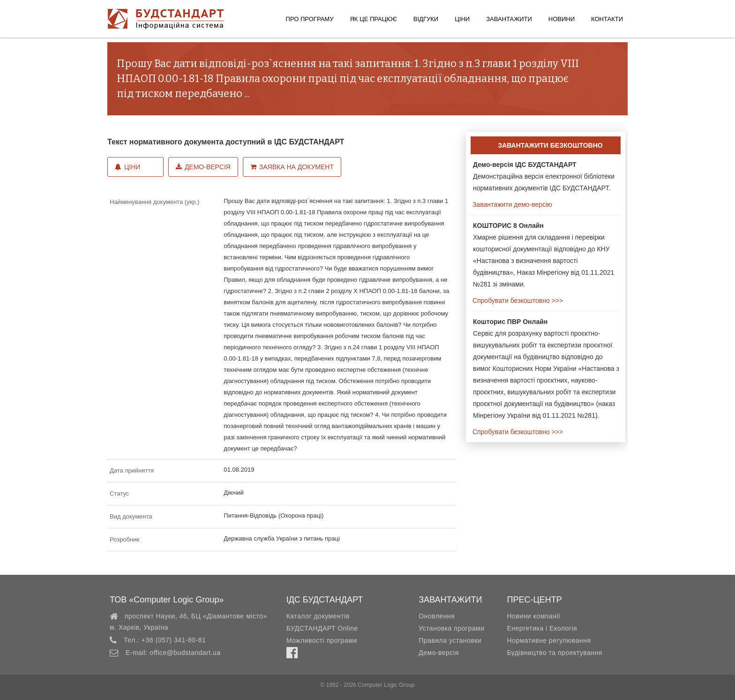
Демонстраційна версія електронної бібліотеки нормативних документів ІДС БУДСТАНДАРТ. (544, 176)
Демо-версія (203, 167)
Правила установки (450, 640)
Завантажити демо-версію (511, 204)
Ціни (462, 19)
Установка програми (451, 628)
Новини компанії (533, 616)
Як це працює (373, 19)
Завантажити (509, 19)
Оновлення (437, 616)
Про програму (310, 19)
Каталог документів (318, 616)
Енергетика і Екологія (542, 628)
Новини (562, 19)
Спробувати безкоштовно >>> (517, 301)
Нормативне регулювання (549, 640)
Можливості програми (322, 640)
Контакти (607, 19)
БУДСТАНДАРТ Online (322, 628)
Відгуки (426, 19)
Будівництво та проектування (554, 653)
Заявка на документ (292, 167)
